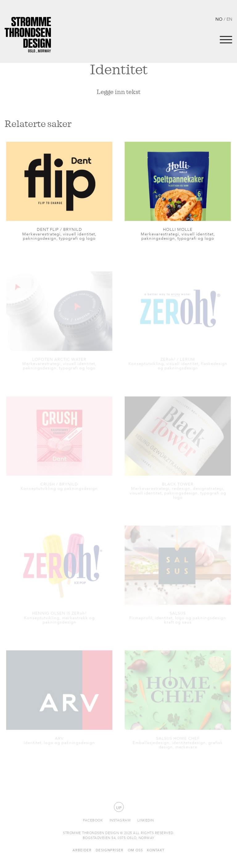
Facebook (93, 820)
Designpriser (110, 850)
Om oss (135, 850)
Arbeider (82, 850)
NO (219, 19)
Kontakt (156, 850)
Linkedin (146, 820)
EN (229, 19)
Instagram (120, 820)
